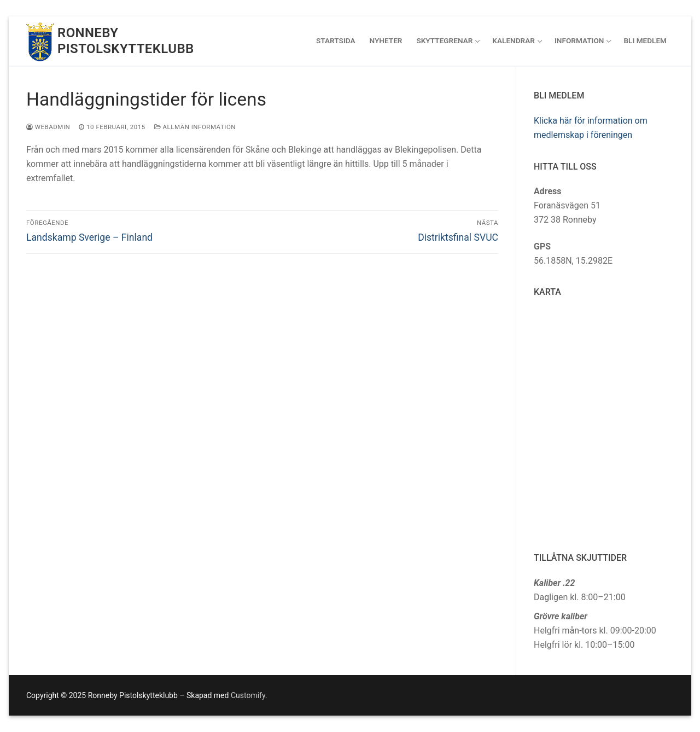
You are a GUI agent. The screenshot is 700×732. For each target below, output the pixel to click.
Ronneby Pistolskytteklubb (126, 41)
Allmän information (195, 127)
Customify (248, 695)
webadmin (48, 127)
